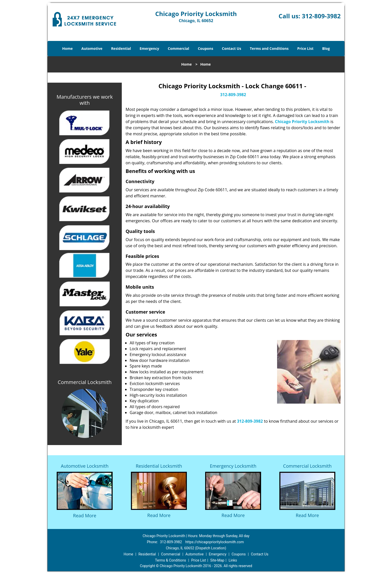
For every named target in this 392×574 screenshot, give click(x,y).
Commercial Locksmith (307, 466)
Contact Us (232, 48)
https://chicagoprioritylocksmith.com (215, 542)
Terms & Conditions (171, 560)
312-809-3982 (321, 16)
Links (233, 560)
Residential (121, 48)
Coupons (205, 48)
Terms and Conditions (269, 48)
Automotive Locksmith (85, 466)
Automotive (92, 48)
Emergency (149, 48)
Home (67, 48)
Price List (305, 48)
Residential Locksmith (159, 466)
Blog (326, 48)
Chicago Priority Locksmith (302, 122)
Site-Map (217, 560)
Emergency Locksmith (233, 466)
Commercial (178, 48)
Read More (85, 516)
